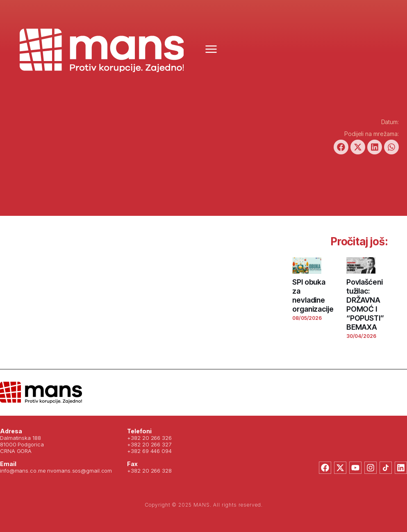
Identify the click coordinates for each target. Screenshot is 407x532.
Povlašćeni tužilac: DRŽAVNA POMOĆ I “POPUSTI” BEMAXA (365, 304)
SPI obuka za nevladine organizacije (313, 295)
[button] (341, 147)
